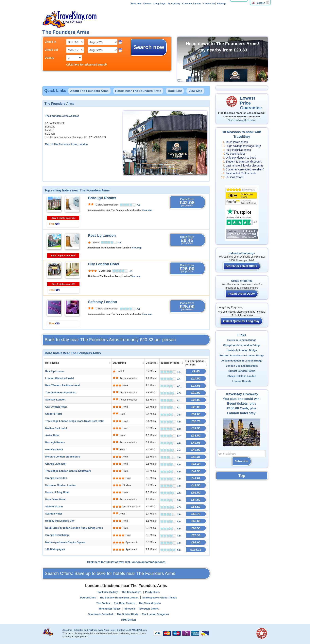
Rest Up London (102, 236)
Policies (143, 630)
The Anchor (103, 603)
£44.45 (196, 464)
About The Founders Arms (89, 91)
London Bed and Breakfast (242, 366)
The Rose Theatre (125, 603)
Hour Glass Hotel (55, 499)
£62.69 (196, 521)
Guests (49, 58)
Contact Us (209, 4)
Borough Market (149, 609)
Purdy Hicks (152, 592)
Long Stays (159, 4)
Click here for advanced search (86, 65)
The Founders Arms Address (62, 116)
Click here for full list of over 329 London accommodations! (126, 562)
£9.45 (196, 371)
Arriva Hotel (52, 435)
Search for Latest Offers (241, 266)
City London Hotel (104, 264)
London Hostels (242, 381)
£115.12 (196, 549)
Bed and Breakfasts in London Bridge (242, 356)
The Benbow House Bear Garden (119, 598)
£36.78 (196, 421)
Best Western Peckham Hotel (62, 385)
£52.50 (196, 492)
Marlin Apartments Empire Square (65, 542)
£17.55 (196, 386)
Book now (136, 4)
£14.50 (196, 378)
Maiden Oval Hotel (56, 428)
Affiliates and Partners (86, 630)
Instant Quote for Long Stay (241, 321)
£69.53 (196, 528)
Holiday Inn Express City (60, 521)
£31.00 (196, 414)
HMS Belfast (129, 620)
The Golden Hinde (128, 614)
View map (147, 210)
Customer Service (191, 4)
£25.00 (196, 400)
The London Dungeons (155, 614)
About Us (67, 630)
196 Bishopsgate (55, 549)
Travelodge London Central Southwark (68, 471)
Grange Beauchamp (57, 535)
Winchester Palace (110, 609)
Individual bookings (242, 253)
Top (242, 476)
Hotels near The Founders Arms (138, 91)
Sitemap (221, 4)
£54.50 (196, 500)
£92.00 (196, 542)
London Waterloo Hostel (60, 378)
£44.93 (196, 471)
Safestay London (103, 302)
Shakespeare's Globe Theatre (160, 598)
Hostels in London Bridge (242, 350)
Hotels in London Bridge (242, 340)
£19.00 (196, 393)
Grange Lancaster (56, 464)
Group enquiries (242, 281)
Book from (187, 202)
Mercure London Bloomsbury (63, 457)
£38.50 (196, 435)
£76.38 (196, 535)
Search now (149, 47)
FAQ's (133, 630)
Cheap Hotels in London (242, 376)
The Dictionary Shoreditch (61, 393)
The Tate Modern (131, 592)
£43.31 (196, 457)
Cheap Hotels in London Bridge (242, 345)
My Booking (174, 4)
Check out (51, 50)
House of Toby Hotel (57, 492)
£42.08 (196, 443)
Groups (147, 4)
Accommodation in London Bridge (242, 361)
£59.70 (196, 514)
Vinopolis (130, 609)
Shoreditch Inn (54, 507)
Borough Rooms (102, 198)
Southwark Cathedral (100, 614)
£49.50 (196, 485)
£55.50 (196, 507)
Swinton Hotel (54, 514)
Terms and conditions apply (242, 120)
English (258, 3)
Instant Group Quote (241, 294)
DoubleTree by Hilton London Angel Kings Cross (74, 528)
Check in (50, 42)
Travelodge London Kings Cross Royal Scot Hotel (75, 421)
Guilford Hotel (54, 414)
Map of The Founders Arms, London (66, 144)
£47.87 (196, 478)
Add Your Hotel (107, 630)
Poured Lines (88, 598)
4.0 (139, 205)
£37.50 (196, 428)
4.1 (120, 243)
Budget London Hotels (242, 371)
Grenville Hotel (54, 450)
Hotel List (175, 91)
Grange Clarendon (56, 478)
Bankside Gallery (108, 592)
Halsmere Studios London (61, 485)
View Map (195, 91)
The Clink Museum (150, 603)
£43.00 (196, 450)
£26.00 (196, 407)
